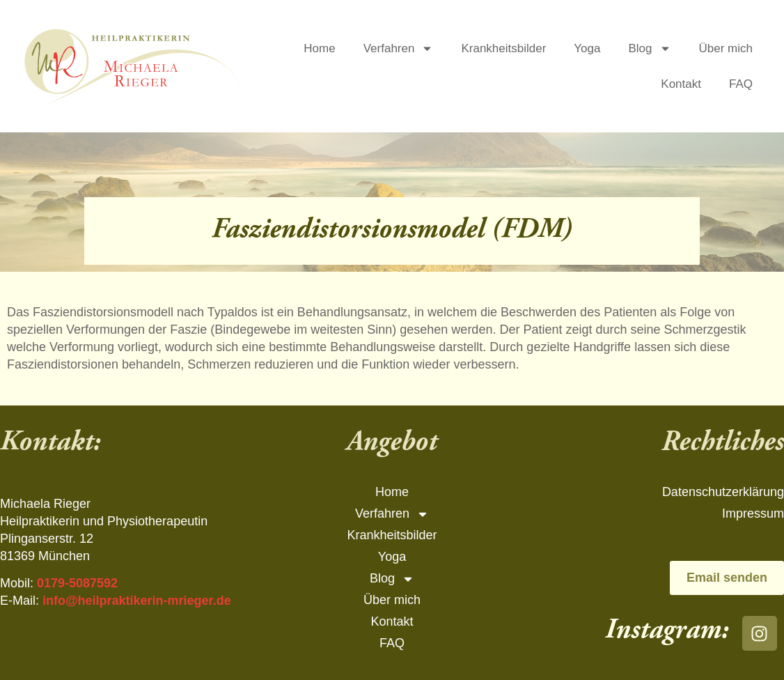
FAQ (741, 84)
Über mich (726, 48)
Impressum (753, 513)
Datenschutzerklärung (723, 492)
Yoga (587, 48)
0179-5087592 (77, 583)
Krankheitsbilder (503, 48)
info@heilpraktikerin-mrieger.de (137, 601)
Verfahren (399, 48)
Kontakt (681, 84)
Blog (650, 48)
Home (319, 48)
